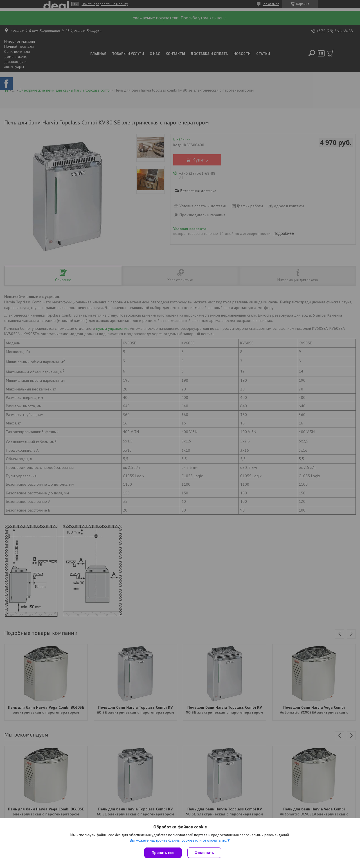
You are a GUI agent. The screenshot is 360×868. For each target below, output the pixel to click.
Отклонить (204, 853)
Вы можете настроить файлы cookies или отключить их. (178, 840)
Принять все (163, 853)
